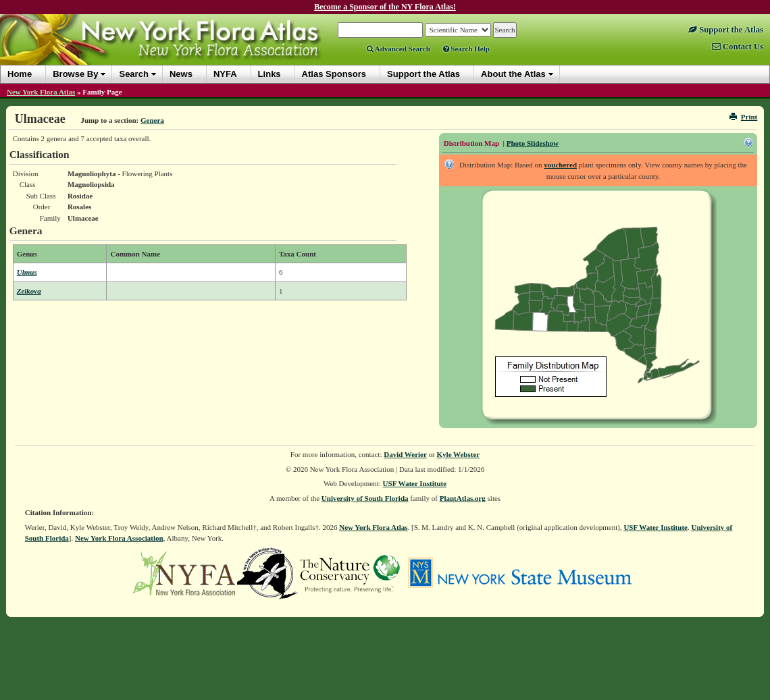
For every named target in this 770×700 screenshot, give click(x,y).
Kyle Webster (459, 454)
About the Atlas (513, 74)
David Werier (405, 454)
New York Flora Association (119, 538)
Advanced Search (399, 49)
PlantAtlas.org (463, 498)
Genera (152, 120)
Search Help (466, 49)
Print (743, 117)
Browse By (75, 74)
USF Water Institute (415, 483)
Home (20, 74)
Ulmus (27, 272)
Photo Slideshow (533, 143)
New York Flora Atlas (41, 92)
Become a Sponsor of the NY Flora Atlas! (385, 7)
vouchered (560, 165)
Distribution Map (471, 143)
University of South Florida (365, 498)
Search (133, 74)
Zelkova (29, 291)
